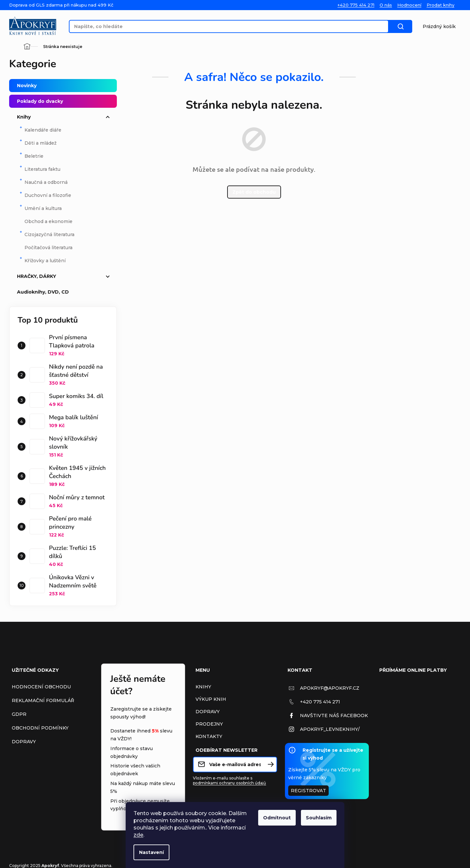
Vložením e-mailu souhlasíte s (229, 780)
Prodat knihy (440, 5)
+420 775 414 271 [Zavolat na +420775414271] (320, 702)
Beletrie (31, 155)
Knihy (64, 117)
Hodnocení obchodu (41, 687)
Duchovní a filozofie (45, 194)
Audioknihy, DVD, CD (64, 292)
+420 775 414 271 (356, 5)
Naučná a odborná (43, 181)
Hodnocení (409, 5)
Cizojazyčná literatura (47, 234)
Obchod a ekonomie (48, 221)
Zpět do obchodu (254, 192)
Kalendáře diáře (40, 129)
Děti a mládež (38, 142)
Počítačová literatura (48, 248)
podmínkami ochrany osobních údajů (229, 783)
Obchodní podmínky (40, 728)
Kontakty (209, 736)
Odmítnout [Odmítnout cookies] (277, 818)
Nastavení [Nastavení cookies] (151, 852)
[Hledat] (231, 26)
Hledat (406, 26)
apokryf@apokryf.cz (330, 688)
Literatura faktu (40, 168)
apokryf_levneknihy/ (330, 729)
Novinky (64, 86)
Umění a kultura (40, 208)
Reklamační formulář (43, 700)
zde (138, 835)
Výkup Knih (211, 699)
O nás (386, 5)
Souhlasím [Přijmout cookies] (319, 818)
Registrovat (308, 791)
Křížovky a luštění (42, 260)
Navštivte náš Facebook (334, 715)
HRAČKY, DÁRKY (64, 276)
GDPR (19, 714)
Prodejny (209, 724)
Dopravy (24, 742)
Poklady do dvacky (64, 101)
